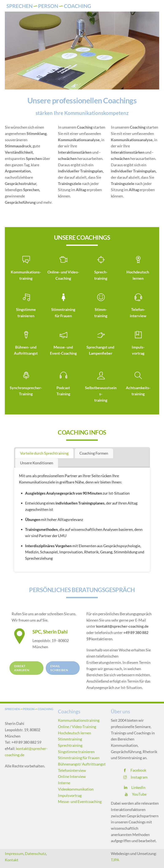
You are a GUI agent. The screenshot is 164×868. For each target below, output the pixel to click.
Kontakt (12, 860)
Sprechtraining (70, 745)
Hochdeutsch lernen (75, 733)
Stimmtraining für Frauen (79, 758)
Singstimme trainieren (76, 752)
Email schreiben (59, 668)
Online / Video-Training (77, 727)
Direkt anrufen (22, 668)
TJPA (115, 860)
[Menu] (153, 6)
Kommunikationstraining (79, 720)
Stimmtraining (70, 739)
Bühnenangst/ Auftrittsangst (82, 764)
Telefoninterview (72, 770)
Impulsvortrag (70, 795)
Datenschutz (35, 853)
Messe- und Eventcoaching (80, 801)
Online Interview (72, 776)
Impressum (14, 853)
